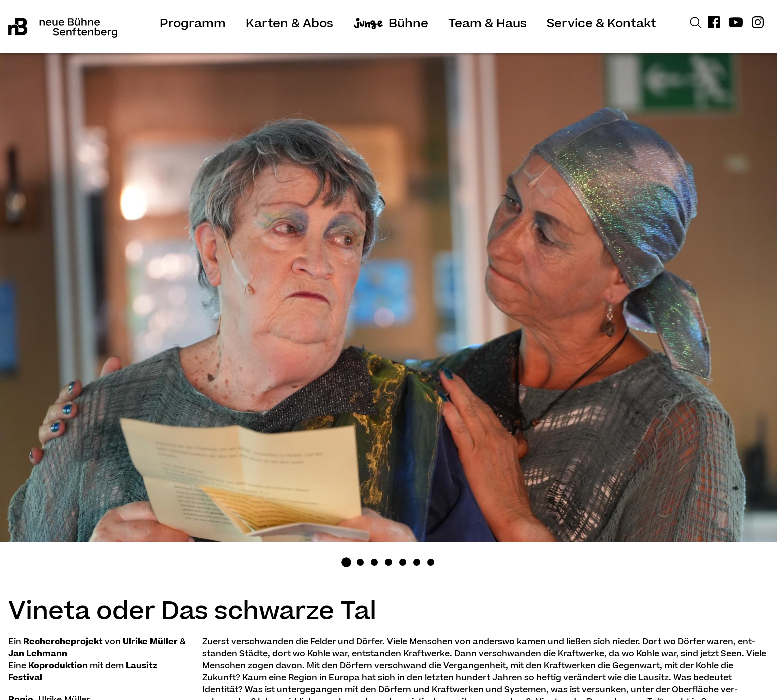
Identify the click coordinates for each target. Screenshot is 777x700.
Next (680, 316)
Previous (97, 316)
